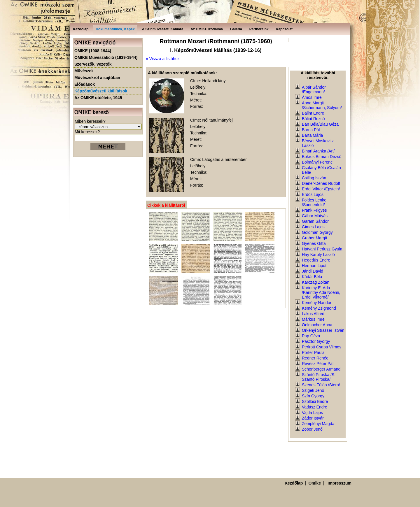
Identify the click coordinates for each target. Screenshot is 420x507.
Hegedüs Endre (316, 260)
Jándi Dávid (313, 271)
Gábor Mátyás (315, 216)
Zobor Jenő (312, 429)
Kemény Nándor (317, 303)
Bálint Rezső (313, 119)
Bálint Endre (313, 113)
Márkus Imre (313, 319)
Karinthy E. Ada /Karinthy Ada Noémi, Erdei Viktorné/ (321, 292)
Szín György (313, 396)
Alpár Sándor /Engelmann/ (314, 90)
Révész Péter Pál (318, 364)
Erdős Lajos (313, 194)
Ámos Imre (312, 97)
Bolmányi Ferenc (317, 162)
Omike (315, 483)
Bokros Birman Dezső (322, 157)
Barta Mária (312, 135)
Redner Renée (315, 358)
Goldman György (317, 232)
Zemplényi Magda (318, 424)
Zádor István (313, 418)
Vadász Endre (315, 407)
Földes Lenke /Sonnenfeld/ (314, 202)
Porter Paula (313, 352)
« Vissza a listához (163, 59)
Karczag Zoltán (316, 282)
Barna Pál (311, 130)
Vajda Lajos (312, 413)
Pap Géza (311, 336)
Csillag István (314, 178)
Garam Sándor (315, 221)
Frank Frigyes (314, 210)
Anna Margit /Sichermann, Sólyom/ (322, 105)
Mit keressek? (87, 132)
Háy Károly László (318, 255)
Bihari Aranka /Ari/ (318, 151)
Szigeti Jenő (313, 390)
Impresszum (339, 483)
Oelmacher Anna (317, 325)
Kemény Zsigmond (319, 308)
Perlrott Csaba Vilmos (322, 347)
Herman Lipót (314, 266)
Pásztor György (316, 341)
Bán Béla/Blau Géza (320, 124)
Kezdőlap (294, 483)
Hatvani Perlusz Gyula (322, 249)
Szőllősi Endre (315, 401)
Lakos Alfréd (313, 314)
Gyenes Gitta (314, 243)
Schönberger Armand (321, 369)
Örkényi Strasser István (323, 330)
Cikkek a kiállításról (166, 205)
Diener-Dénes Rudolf (321, 183)
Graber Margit (314, 238)
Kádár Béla (312, 277)
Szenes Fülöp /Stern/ (321, 385)
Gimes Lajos (313, 227)
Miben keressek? (90, 121)
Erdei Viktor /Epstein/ (321, 189)
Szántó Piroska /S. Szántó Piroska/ (319, 377)
